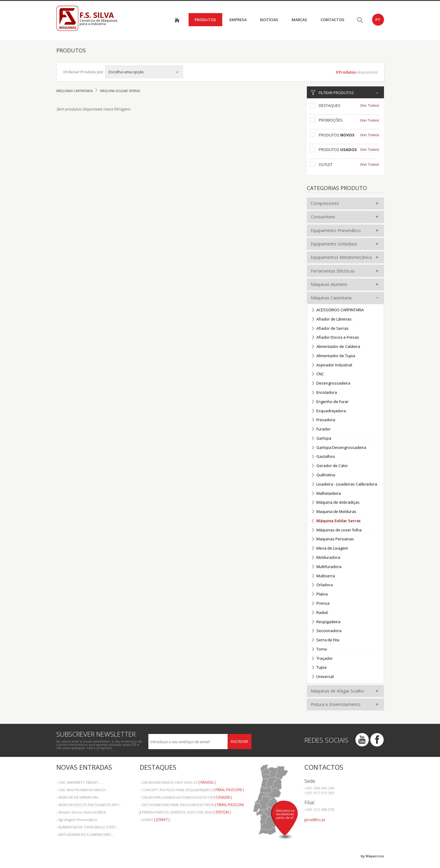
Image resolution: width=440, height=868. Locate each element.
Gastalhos (323, 457)
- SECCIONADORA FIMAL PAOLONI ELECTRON (192, 805)
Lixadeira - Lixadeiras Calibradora (344, 484)
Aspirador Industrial (332, 365)
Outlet (326, 164)
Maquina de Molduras (334, 512)
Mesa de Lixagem (329, 549)
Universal (322, 677)
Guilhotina (323, 475)
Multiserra (323, 576)
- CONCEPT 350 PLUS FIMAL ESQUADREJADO (192, 790)
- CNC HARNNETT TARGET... (79, 782)
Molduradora (326, 558)
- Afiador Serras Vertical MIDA (81, 812)
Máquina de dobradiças (335, 503)
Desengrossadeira (331, 384)
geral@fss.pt (315, 820)
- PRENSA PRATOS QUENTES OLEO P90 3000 (185, 812)
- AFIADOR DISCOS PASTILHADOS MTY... (89, 805)
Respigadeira (326, 622)
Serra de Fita (325, 640)
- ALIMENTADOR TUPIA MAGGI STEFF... (87, 827)
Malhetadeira (326, 494)
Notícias (269, 20)
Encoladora (324, 393)
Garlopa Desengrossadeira (339, 448)
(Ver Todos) (370, 105)
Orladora (322, 585)
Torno (319, 650)
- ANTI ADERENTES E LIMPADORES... (85, 834)
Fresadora (323, 420)
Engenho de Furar (330, 402)
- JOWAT (155, 820)
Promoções (331, 120)
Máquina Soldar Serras (336, 521)
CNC (317, 374)
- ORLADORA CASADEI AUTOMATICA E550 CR (186, 797)
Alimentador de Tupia (333, 356)
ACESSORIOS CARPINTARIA (337, 310)
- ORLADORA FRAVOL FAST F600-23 (178, 782)
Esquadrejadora (328, 411)
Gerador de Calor (329, 466)
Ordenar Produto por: (84, 72)
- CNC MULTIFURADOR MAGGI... (82, 790)
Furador (321, 429)
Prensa (320, 604)
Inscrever (239, 742)
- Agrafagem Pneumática (77, 820)
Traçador (322, 659)
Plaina (319, 594)
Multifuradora (326, 567)
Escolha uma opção (144, 72)
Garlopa (321, 439)
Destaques (330, 105)
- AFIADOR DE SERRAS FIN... (78, 797)
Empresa (238, 20)
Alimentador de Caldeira (336, 347)
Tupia (319, 668)
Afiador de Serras (330, 329)
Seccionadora (326, 631)
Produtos (205, 20)
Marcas (299, 20)
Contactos (332, 20)
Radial (319, 613)
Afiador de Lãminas (331, 319)
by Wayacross (372, 856)
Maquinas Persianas (332, 539)
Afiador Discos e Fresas (335, 338)
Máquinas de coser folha (336, 530)
